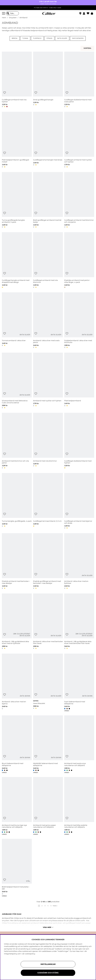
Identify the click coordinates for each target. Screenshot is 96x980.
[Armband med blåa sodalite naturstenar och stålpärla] (79, 806)
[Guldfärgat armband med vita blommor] (48, 260)
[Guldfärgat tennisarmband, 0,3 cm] (48, 501)
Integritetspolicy (11, 954)
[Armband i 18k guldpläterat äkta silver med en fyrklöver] (17, 622)
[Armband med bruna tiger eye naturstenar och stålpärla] (17, 806)
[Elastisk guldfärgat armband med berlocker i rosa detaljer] (48, 561)
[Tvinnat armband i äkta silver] (17, 321)
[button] (85, 13)
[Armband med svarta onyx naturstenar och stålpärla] (79, 744)
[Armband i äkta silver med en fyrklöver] (79, 561)
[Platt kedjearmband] (79, 381)
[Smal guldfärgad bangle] (48, 80)
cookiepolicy (30, 954)
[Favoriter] (89, 13)
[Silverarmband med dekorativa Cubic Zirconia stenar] (17, 381)
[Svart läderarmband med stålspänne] (79, 683)
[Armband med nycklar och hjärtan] (48, 381)
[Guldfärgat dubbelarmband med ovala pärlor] (79, 80)
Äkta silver (62, 38)
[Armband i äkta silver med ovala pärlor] (48, 321)
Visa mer (48, 927)
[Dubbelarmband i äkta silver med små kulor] (79, 321)
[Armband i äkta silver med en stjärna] (17, 683)
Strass (49, 38)
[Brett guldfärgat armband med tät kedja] (48, 200)
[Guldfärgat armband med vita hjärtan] (17, 80)
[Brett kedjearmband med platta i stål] (17, 868)
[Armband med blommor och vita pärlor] (17, 441)
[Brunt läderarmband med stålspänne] (17, 744)
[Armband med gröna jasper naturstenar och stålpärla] (48, 806)
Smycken (13, 18)
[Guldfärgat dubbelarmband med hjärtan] (79, 441)
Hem (4, 18)
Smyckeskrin (78, 38)
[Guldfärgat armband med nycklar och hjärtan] (79, 140)
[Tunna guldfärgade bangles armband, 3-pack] (17, 200)
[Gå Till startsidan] (48, 13)
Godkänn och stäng (48, 973)
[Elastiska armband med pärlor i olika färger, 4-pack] (79, 260)
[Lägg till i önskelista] (5, 93)
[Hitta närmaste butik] (81, 14)
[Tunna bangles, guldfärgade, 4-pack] (17, 501)
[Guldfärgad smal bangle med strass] (48, 140)
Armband (23, 18)
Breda (15, 38)
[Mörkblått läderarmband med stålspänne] (48, 744)
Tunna (25, 38)
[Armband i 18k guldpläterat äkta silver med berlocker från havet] (79, 622)
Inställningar (48, 964)
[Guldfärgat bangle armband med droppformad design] (17, 260)
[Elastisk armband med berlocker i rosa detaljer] (17, 561)
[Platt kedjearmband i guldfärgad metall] (17, 140)
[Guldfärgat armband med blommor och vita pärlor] (79, 200)
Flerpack (37, 38)
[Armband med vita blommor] (48, 441)
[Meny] (4, 13)
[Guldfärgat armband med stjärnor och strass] (79, 501)
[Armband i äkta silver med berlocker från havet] (48, 622)
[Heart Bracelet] (48, 683)
